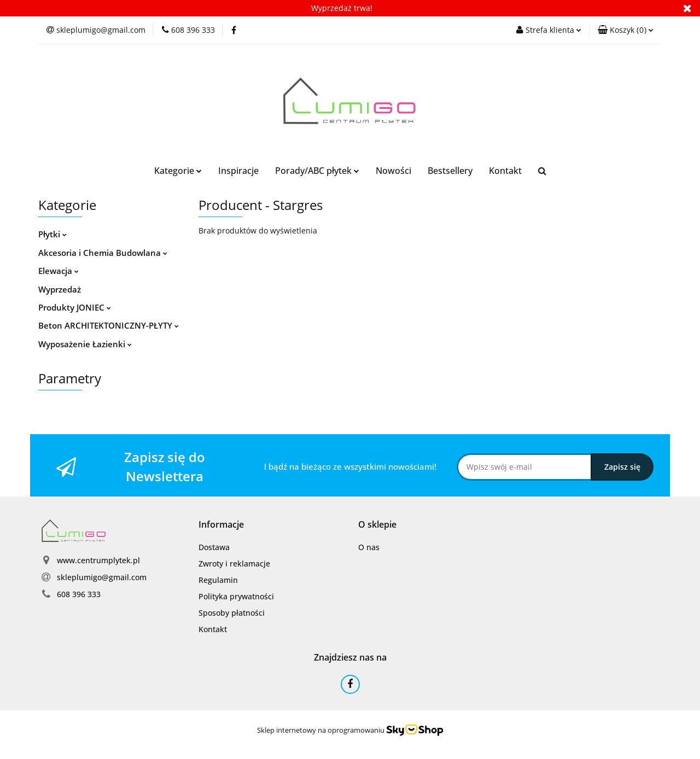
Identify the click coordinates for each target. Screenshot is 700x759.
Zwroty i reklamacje (234, 564)
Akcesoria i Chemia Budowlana (103, 253)
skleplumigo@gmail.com (102, 577)
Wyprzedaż (60, 289)
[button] (626, 30)
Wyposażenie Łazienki (85, 344)
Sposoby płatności (232, 613)
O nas (369, 547)
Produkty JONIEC (75, 307)
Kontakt (505, 171)
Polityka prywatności (236, 596)
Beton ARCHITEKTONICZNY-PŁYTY (109, 325)
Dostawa (214, 547)
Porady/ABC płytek (317, 171)
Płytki (52, 234)
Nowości (393, 171)
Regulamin (218, 580)
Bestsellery (450, 171)
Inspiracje (238, 171)
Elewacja (59, 271)
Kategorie (178, 171)
